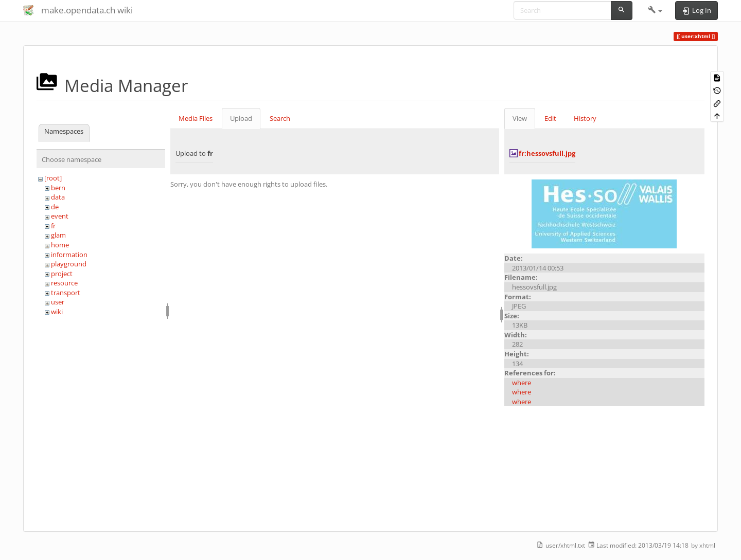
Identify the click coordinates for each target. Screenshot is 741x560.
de (55, 207)
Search (280, 118)
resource (64, 283)
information (69, 255)
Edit (550, 118)
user (58, 302)
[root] (53, 178)
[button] (655, 10)
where (522, 383)
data (58, 197)
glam (58, 235)
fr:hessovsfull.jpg (547, 153)
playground (69, 264)
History (585, 118)
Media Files (196, 118)
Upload (241, 118)
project (62, 274)
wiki (57, 312)
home (60, 245)
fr (53, 226)
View (520, 118)
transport (66, 293)
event (60, 216)
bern (58, 188)
